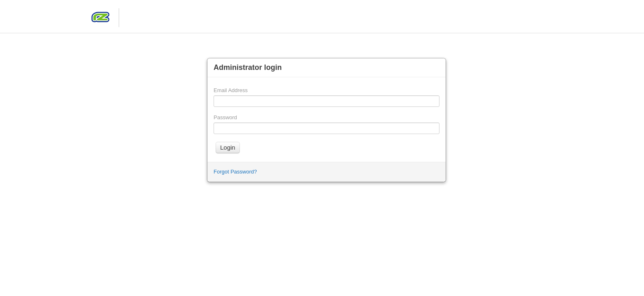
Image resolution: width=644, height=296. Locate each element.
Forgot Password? (235, 172)
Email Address (231, 90)
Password (225, 117)
